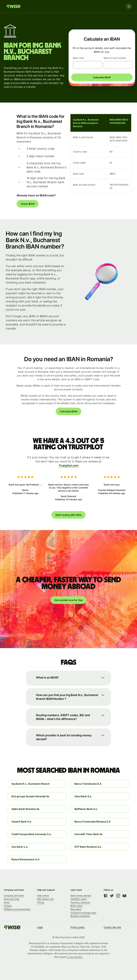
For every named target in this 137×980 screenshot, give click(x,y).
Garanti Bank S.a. (22, 822)
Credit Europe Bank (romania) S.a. (31, 834)
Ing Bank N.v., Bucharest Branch (31, 784)
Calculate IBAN (102, 77)
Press (7, 902)
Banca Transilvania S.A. (88, 784)
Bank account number (115, 58)
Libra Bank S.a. (83, 796)
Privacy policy (78, 927)
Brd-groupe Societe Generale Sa (30, 796)
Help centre (43, 895)
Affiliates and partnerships (17, 909)
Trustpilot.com (69, 466)
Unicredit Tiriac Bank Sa (88, 834)
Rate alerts (76, 909)
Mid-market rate (45, 899)
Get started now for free (68, 600)
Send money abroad (81, 895)
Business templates (80, 916)
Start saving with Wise (68, 515)
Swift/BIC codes (79, 899)
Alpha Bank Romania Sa (25, 809)
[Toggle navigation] (129, 6)
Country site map (112, 927)
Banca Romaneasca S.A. (26, 859)
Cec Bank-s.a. (20, 847)
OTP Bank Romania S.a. (88, 847)
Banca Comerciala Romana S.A (92, 822)
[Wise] (13, 6)
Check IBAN (28, 204)
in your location (75, 957)
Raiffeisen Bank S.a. (86, 809)
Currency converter (80, 902)
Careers (8, 906)
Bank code (78, 58)
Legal (40, 927)
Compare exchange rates (83, 913)
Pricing (41, 902)
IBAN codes (76, 906)
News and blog (11, 899)
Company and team (14, 895)
